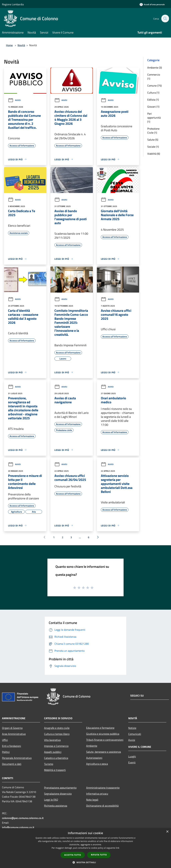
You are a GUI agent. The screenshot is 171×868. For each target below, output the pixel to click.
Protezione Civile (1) (153, 131)
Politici (6, 752)
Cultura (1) (153, 93)
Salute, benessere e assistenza (104, 752)
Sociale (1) (153, 147)
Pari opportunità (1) (154, 118)
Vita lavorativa (52, 740)
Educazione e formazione (100, 728)
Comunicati (135, 734)
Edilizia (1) (153, 100)
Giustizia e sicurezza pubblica (103, 734)
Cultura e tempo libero (57, 734)
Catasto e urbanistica (56, 758)
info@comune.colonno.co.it (18, 827)
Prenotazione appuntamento (60, 788)
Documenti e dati (12, 764)
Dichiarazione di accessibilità (102, 806)
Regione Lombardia (13, 4)
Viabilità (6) (154, 154)
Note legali (92, 800)
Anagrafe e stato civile (57, 728)
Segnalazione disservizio (58, 794)
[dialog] (85, 848)
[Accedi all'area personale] (152, 4)
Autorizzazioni (94, 758)
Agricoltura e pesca (97, 764)
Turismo (49, 764)
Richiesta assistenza (56, 806)
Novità (21, 45)
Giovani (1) (153, 107)
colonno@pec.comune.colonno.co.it (23, 818)
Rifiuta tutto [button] (99, 855)
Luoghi (132, 756)
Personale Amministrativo (17, 758)
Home (9, 45)
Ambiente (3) (155, 68)
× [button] (167, 832)
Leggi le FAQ (51, 800)
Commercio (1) (154, 77)
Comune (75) (154, 86)
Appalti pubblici (53, 752)
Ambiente (92, 746)
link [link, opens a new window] (118, 848)
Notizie (132, 728)
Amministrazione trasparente (103, 788)
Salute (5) (153, 140)
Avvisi (14, 100)
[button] (85, 862)
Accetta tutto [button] (73, 855)
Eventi (132, 762)
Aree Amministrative (14, 734)
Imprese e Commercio (56, 746)
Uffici (5, 740)
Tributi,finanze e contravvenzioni (105, 740)
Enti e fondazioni (12, 746)
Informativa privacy (97, 794)
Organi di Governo (12, 728)
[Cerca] (165, 19)
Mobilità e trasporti (55, 770)
